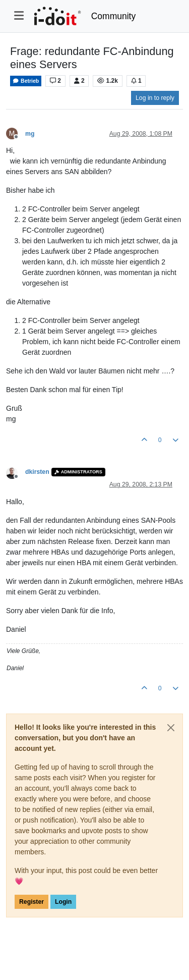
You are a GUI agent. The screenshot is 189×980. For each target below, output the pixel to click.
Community (114, 16)
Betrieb (26, 81)
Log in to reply (155, 98)
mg (30, 134)
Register (31, 902)
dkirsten (37, 472)
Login (63, 902)
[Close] (171, 728)
